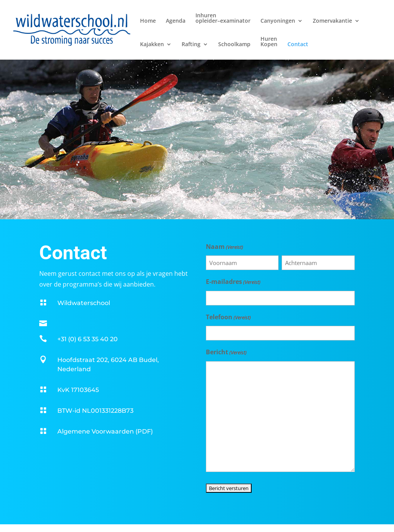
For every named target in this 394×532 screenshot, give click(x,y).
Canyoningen (278, 21)
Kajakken (152, 45)
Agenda (176, 21)
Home (148, 21)
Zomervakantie (332, 21)
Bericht (226, 353)
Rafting (191, 45)
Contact (298, 45)
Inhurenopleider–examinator (223, 18)
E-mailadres (233, 282)
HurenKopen (269, 42)
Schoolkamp (234, 45)
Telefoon (228, 318)
